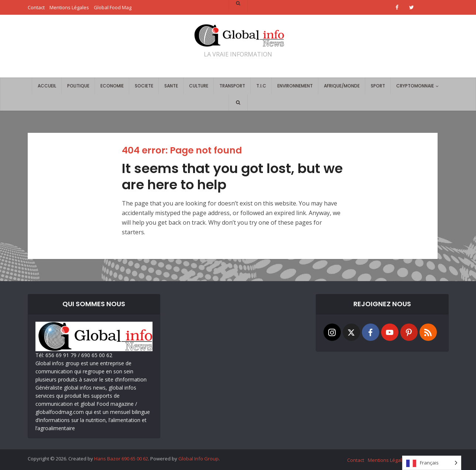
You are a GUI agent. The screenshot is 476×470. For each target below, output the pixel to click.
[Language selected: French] (432, 463)
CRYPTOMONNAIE (415, 86)
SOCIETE (144, 86)
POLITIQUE (78, 86)
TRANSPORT (232, 86)
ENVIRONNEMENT (295, 86)
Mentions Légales (388, 460)
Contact (356, 460)
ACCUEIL (47, 86)
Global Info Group (198, 459)
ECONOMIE (112, 86)
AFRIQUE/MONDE (342, 86)
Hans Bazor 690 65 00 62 (121, 459)
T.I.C (261, 86)
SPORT (378, 86)
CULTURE (199, 86)
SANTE (171, 86)
